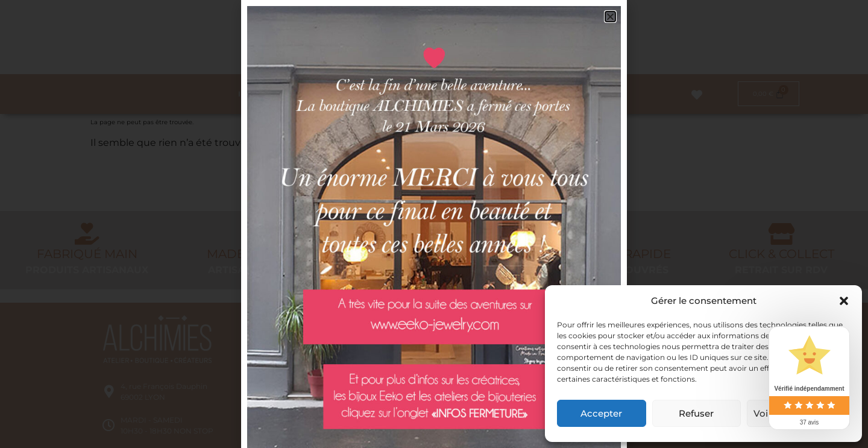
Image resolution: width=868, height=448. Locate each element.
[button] (844, 301)
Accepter (601, 413)
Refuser (696, 413)
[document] (434, 224)
